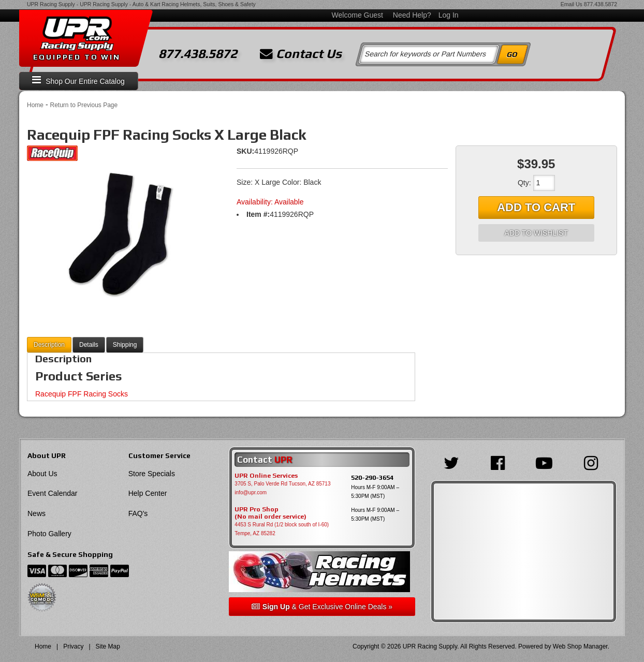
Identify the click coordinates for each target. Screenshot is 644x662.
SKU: (245, 151)
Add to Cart (536, 207)
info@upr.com (251, 492)
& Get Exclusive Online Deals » (322, 607)
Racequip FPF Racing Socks (82, 394)
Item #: (258, 214)
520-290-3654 (372, 477)
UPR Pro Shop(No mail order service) (270, 513)
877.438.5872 (601, 4)
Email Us (572, 4)
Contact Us (301, 54)
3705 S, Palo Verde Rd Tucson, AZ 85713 (282, 484)
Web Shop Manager (580, 646)
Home (35, 105)
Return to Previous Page (84, 105)
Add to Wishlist (536, 233)
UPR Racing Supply (51, 4)
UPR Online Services (266, 476)
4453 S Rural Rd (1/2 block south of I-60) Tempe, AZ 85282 (282, 529)
